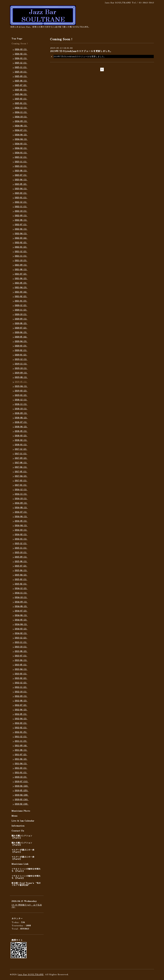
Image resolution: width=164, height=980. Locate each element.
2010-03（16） (22, 800)
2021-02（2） (21, 297)
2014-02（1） (21, 633)
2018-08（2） (21, 418)
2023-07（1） (21, 175)
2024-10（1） (21, 117)
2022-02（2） (21, 243)
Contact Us (18, 831)
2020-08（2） (21, 323)
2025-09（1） (21, 76)
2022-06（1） (21, 229)
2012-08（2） (21, 701)
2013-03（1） (21, 674)
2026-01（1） (21, 58)
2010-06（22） (22, 786)
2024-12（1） (21, 108)
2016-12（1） (21, 490)
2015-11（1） (21, 548)
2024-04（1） (21, 139)
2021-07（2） (21, 274)
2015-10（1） (21, 553)
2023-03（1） (21, 193)
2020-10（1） (21, 315)
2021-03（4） (21, 292)
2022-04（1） (21, 234)
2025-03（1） (21, 99)
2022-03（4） (21, 238)
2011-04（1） (21, 764)
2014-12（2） (21, 588)
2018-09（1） (21, 413)
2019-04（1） (21, 386)
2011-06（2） (21, 759)
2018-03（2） (21, 436)
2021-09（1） (21, 265)
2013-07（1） (21, 656)
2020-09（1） (21, 319)
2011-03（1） (21, 768)
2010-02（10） (22, 804)
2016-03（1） (21, 530)
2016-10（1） (21, 499)
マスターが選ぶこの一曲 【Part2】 (23, 858)
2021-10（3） (21, 261)
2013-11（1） (21, 642)
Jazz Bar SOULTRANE (31, 975)
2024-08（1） (21, 126)
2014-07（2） (21, 611)
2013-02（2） (21, 678)
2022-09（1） (21, 216)
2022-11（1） (21, 207)
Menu (14, 816)
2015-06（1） (21, 571)
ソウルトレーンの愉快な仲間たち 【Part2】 (26, 877)
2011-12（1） (21, 737)
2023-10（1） (21, 166)
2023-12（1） (21, 157)
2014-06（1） (21, 615)
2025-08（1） (21, 81)
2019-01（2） (21, 395)
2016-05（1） (21, 521)
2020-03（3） (21, 346)
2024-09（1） (21, 121)
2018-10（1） (21, 409)
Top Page (17, 39)
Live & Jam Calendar (23, 821)
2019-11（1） (21, 364)
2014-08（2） (21, 606)
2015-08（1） (21, 562)
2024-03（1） (21, 144)
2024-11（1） (21, 112)
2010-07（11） (22, 782)
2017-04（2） (21, 476)
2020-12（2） (21, 306)
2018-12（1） (21, 400)
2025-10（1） (21, 72)
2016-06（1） (21, 517)
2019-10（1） (21, 368)
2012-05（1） (21, 714)
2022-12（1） (21, 202)
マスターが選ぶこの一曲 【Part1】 (23, 851)
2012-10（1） (21, 692)
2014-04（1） (21, 624)
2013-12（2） (21, 638)
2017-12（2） (21, 449)
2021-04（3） (21, 288)
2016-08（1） (21, 508)
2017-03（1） (21, 481)
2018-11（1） (21, 404)
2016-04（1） (21, 526)
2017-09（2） (21, 458)
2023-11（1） (21, 162)
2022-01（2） (21, 247)
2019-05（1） (21, 382)
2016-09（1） (21, 503)
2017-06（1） (21, 467)
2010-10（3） (21, 777)
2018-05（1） (21, 431)
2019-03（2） (21, 391)
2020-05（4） (21, 337)
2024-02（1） (21, 148)
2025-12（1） (21, 63)
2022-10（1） (21, 211)
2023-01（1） (21, 198)
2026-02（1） (21, 54)
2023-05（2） (21, 184)
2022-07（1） (21, 225)
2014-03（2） (21, 629)
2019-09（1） (21, 373)
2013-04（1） (21, 669)
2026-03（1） (21, 49)
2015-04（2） (21, 575)
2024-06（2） (21, 135)
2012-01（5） (21, 732)
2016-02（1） (21, 535)
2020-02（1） (21, 350)
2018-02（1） (21, 440)
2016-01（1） (21, 539)
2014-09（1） (21, 602)
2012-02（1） (21, 728)
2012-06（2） (21, 710)
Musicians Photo (21, 811)
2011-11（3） (21, 741)
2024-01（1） (21, 153)
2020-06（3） (21, 332)
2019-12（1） (21, 359)
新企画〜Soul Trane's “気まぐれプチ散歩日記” (26, 884)
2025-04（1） (21, 94)
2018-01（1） (21, 445)
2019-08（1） (21, 377)
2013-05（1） (21, 665)
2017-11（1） (21, 454)
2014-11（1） (21, 593)
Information (18, 826)
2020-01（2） (21, 355)
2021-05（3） (21, 283)
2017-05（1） (21, 472)
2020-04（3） (21, 341)
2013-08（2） (21, 651)
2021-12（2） (21, 252)
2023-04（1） (21, 189)
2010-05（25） (22, 791)
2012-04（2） (21, 719)
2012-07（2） (21, 705)
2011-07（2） (21, 755)
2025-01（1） (21, 103)
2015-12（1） (21, 544)
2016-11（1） (21, 494)
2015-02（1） (21, 584)
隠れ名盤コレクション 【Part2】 (22, 844)
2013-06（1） (21, 660)
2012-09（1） (21, 696)
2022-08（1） (21, 220)
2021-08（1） (21, 270)
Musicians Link (20, 864)
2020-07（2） (21, 328)
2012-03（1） (21, 723)
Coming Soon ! (20, 44)
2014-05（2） (21, 620)
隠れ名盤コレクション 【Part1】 (22, 837)
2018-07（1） (21, 422)
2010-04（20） (22, 795)
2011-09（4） (21, 746)
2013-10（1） (21, 647)
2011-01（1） (21, 773)
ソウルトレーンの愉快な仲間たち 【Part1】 (26, 870)
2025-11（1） (21, 67)
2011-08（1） (21, 750)
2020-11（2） (21, 310)
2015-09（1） (21, 557)
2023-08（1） (21, 171)
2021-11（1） (21, 256)
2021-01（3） (21, 301)
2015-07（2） (21, 566)
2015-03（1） (21, 580)
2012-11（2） (21, 687)
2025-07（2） (21, 85)
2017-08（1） (21, 463)
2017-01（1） (21, 485)
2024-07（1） (21, 130)
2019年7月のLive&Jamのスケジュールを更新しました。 (81, 51)
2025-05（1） (21, 90)
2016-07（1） (21, 512)
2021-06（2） (21, 279)
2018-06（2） (21, 427)
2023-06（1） (21, 180)
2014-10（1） (21, 597)
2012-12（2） (21, 683)
